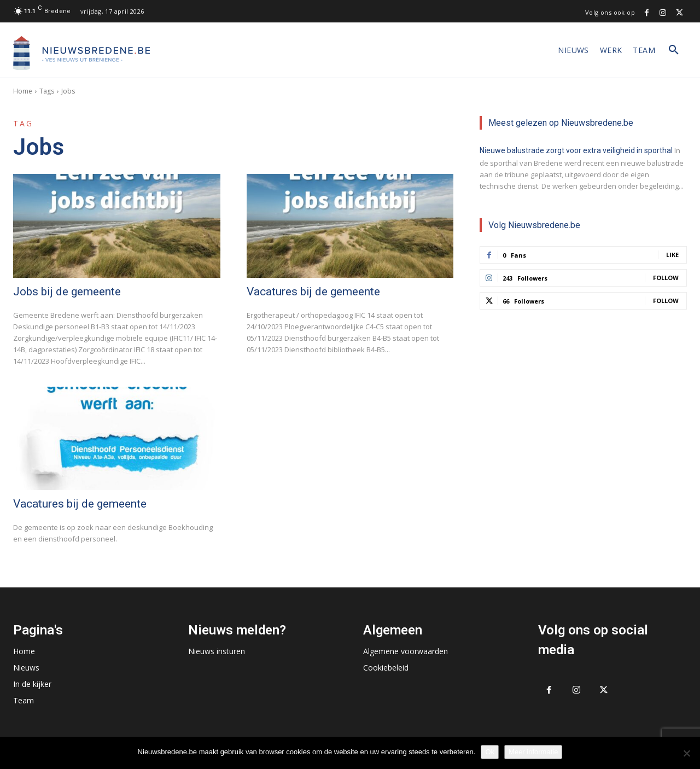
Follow (666, 278)
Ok (490, 752)
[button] (674, 50)
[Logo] (81, 53)
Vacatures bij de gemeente (313, 292)
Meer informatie (533, 752)
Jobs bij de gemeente (67, 292)
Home (23, 91)
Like (672, 255)
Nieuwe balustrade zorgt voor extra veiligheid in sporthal (576, 150)
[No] (686, 753)
